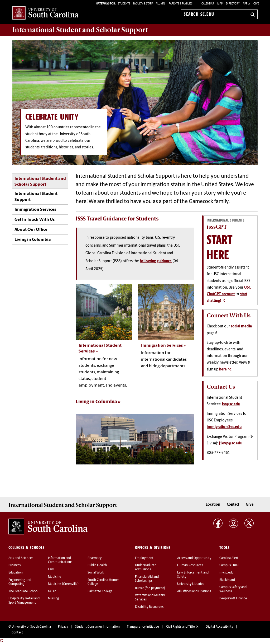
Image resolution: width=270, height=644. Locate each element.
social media (241, 326)
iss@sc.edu (231, 404)
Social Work (96, 573)
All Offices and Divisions (194, 591)
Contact (233, 505)
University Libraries (191, 584)
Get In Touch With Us (35, 220)
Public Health (97, 565)
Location (213, 505)
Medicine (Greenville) (63, 584)
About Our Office (31, 230)
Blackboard (227, 580)
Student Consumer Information (97, 627)
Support (80, 30)
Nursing (53, 599)
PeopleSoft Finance (233, 599)
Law (51, 570)
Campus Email (229, 565)
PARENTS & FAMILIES (181, 4)
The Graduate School (23, 591)
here (223, 370)
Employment (144, 558)
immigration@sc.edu (224, 427)
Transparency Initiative (143, 627)
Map (220, 4)
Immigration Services (35, 210)
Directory (233, 4)
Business (15, 565)
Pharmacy (95, 558)
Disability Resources (149, 607)
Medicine (55, 577)
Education (16, 573)
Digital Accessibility (219, 627)
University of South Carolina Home (45, 13)
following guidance (156, 261)
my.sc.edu (226, 573)
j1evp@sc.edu (231, 443)
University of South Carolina (31, 627)
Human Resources (190, 565)
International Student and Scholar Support (40, 182)
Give (256, 4)
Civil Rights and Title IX (182, 627)
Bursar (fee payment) (150, 588)
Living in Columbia (33, 240)
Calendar (208, 4)
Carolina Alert (229, 558)
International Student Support (36, 197)
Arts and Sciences (21, 558)
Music (52, 591)
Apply (247, 4)
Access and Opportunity (194, 558)
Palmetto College (100, 591)
